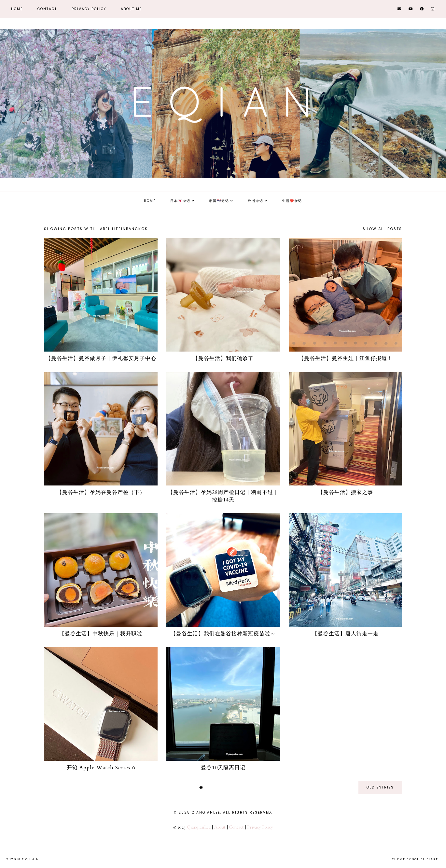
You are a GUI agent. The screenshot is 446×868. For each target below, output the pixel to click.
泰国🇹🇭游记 (219, 201)
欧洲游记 (256, 201)
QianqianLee (199, 827)
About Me (131, 9)
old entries (380, 787)
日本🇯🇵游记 (180, 201)
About (220, 827)
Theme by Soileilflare (415, 859)
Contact (47, 9)
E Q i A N (31, 859)
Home (17, 9)
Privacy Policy (89, 9)
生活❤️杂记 (292, 201)
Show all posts (382, 229)
